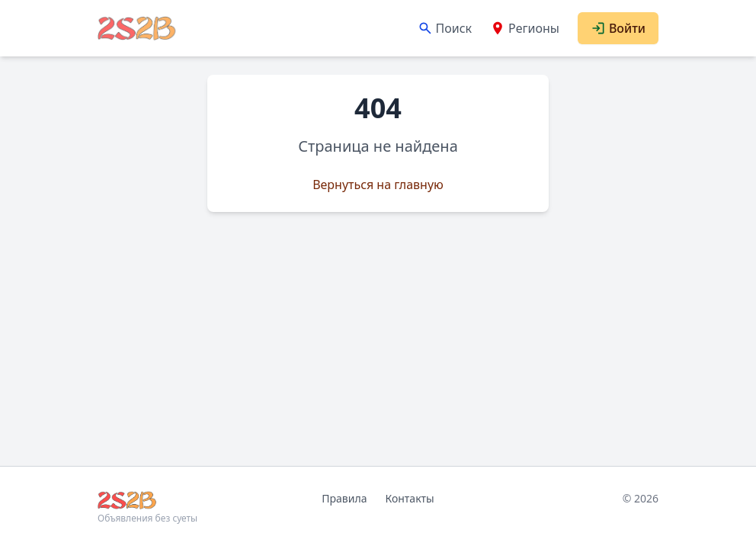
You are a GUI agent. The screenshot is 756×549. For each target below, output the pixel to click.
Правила (344, 498)
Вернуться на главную (378, 185)
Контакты (409, 498)
